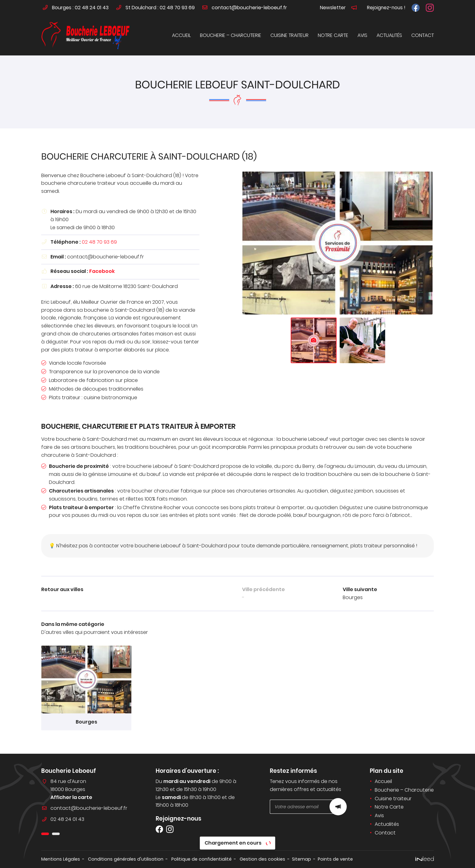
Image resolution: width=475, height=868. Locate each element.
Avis (362, 35)
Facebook (102, 271)
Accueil (181, 35)
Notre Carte (333, 35)
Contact (423, 35)
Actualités (389, 35)
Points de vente (335, 859)
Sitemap (301, 859)
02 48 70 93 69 (99, 242)
